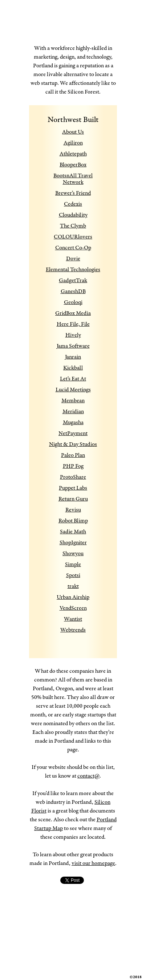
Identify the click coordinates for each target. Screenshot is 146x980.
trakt (73, 586)
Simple (73, 564)
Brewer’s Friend (73, 193)
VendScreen (73, 608)
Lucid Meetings (73, 390)
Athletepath (73, 154)
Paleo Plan (73, 455)
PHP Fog (73, 466)
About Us (73, 132)
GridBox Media (73, 313)
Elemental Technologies (73, 270)
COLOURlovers (73, 237)
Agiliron (73, 143)
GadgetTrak (73, 280)
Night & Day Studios (73, 444)
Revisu (73, 510)
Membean (73, 401)
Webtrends (73, 630)
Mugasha (73, 422)
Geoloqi (73, 302)
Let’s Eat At (73, 379)
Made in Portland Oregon (69, 33)
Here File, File (73, 324)
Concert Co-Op (73, 248)
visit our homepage (93, 863)
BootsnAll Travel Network (73, 179)
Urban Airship (73, 597)
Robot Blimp (73, 521)
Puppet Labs (73, 488)
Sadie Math (73, 532)
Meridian (73, 412)
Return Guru (73, 499)
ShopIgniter (73, 543)
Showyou (73, 554)
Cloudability (73, 215)
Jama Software (73, 346)
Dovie (73, 259)
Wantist (73, 619)
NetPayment (73, 433)
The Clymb (73, 226)
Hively (73, 335)
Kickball (73, 368)
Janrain (73, 357)
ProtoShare (73, 477)
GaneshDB (73, 291)
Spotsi (73, 575)
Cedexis (73, 204)
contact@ (88, 776)
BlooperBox (73, 165)
